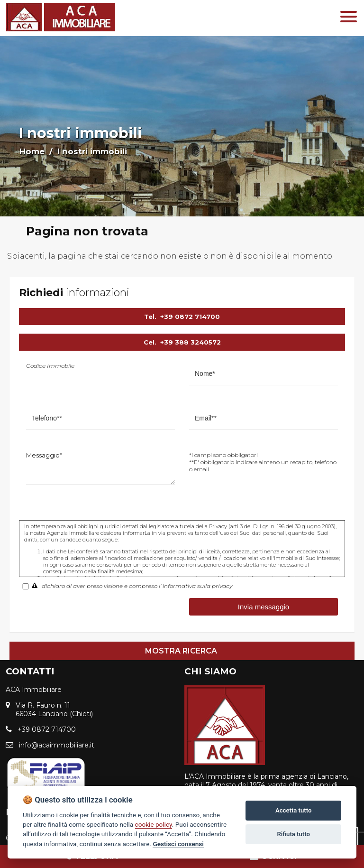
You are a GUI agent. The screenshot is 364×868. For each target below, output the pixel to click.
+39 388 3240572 (191, 342)
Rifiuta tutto (294, 834)
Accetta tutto (293, 810)
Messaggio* (44, 455)
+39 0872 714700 (190, 317)
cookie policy (154, 824)
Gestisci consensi (178, 844)
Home (32, 151)
